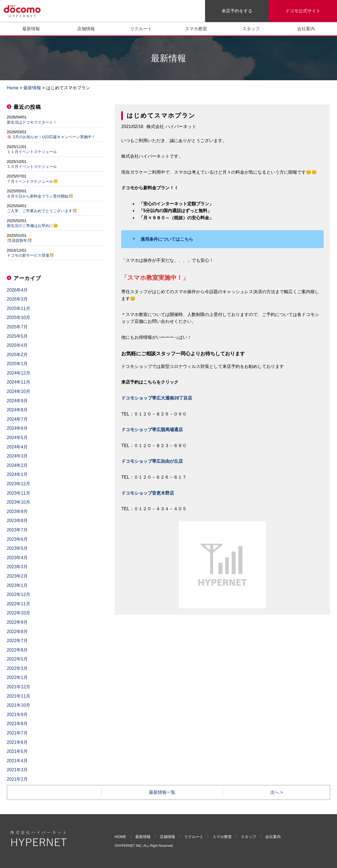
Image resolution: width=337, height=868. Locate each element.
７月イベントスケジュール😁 (32, 181)
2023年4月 (17, 558)
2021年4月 (17, 761)
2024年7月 (17, 419)
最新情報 (31, 29)
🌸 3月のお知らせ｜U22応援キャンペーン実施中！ (51, 137)
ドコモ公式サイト (303, 11)
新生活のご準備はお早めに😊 (32, 226)
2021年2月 (17, 779)
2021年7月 (17, 733)
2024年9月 (17, 401)
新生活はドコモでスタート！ (32, 122)
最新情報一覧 (162, 792)
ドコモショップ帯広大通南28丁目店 (157, 398)
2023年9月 (17, 511)
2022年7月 (17, 641)
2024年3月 (17, 456)
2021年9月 (17, 715)
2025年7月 (17, 327)
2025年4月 (17, 345)
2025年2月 (17, 355)
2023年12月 (19, 484)
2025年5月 (17, 336)
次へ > (277, 792)
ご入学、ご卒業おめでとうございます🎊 (42, 211)
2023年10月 (19, 502)
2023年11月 (19, 493)
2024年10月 (19, 391)
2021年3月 (17, 770)
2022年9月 (17, 622)
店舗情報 (86, 29)
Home (13, 88)
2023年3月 (17, 567)
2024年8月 (17, 410)
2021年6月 (17, 742)
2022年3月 (17, 668)
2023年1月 (17, 585)
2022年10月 (19, 613)
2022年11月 (19, 604)
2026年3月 (17, 299)
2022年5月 (17, 659)
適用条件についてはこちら (167, 239)
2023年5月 (17, 548)
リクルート (141, 29)
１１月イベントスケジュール (32, 152)
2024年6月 (17, 428)
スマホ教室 (196, 29)
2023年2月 (17, 576)
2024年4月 (17, 447)
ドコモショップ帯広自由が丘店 (152, 461)
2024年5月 (17, 438)
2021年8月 (17, 724)
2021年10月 (19, 705)
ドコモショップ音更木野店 (148, 493)
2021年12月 (19, 687)
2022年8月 (17, 632)
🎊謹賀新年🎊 (20, 240)
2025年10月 (19, 317)
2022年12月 (19, 594)
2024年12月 (19, 373)
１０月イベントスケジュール (32, 167)
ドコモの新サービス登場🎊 (31, 255)
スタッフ (251, 29)
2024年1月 (17, 474)
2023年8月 (17, 521)
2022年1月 (17, 677)
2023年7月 (17, 530)
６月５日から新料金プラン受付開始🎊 (40, 196)
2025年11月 (19, 308)
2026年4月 (17, 290)
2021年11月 (19, 696)
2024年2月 (17, 465)
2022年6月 (17, 650)
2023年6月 (17, 539)
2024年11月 (19, 382)
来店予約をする (237, 11)
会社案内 (306, 29)
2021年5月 (17, 751)
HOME (120, 837)
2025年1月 (17, 364)
